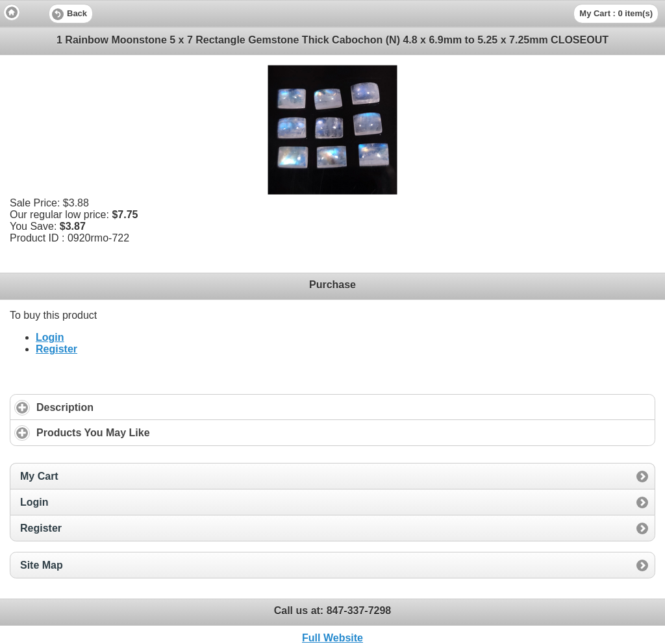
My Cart (39, 476)
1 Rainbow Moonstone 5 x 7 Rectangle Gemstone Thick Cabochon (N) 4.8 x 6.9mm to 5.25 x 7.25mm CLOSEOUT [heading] (332, 40)
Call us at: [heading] (333, 611)
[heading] (332, 13)
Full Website (332, 638)
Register (56, 349)
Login (50, 337)
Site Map (42, 565)
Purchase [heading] (332, 285)
